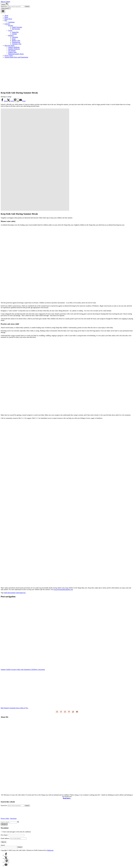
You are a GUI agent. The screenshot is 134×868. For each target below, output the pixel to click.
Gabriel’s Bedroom (14, 47)
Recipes (11, 25)
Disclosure (13, 818)
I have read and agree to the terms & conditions (16, 832)
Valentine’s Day (17, 44)
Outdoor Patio (12, 52)
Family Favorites (17, 27)
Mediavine (50, 850)
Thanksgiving (16, 42)
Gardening (11, 22)
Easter (14, 39)
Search (3, 845)
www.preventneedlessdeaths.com (63, 590)
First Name (4, 835)
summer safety (15, 593)
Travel (10, 30)
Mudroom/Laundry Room (16, 54)
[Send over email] (22, 101)
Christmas (15, 37)
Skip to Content (5, 2)
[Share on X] (10, 101)
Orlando (14, 34)
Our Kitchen (12, 51)
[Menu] (3, 11)
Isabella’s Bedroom (14, 49)
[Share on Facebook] (4, 101)
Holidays (11, 36)
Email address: (14, 838)
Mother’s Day (16, 41)
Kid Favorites (16, 29)
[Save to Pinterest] (16, 100)
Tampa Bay (15, 32)
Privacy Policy (5, 818)
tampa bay (23, 593)
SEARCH (4, 824)
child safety (7, 593)
